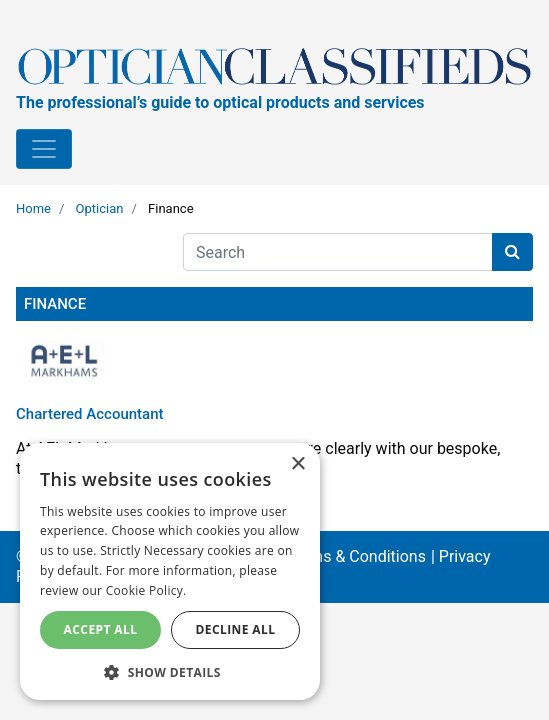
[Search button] (512, 252)
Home (33, 208)
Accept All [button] (101, 629)
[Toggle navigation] (44, 149)
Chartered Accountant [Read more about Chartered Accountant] (90, 414)
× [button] (297, 464)
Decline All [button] (236, 629)
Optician (100, 208)
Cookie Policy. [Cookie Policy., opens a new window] (146, 590)
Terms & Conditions (356, 556)
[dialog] (170, 571)
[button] (170, 671)
